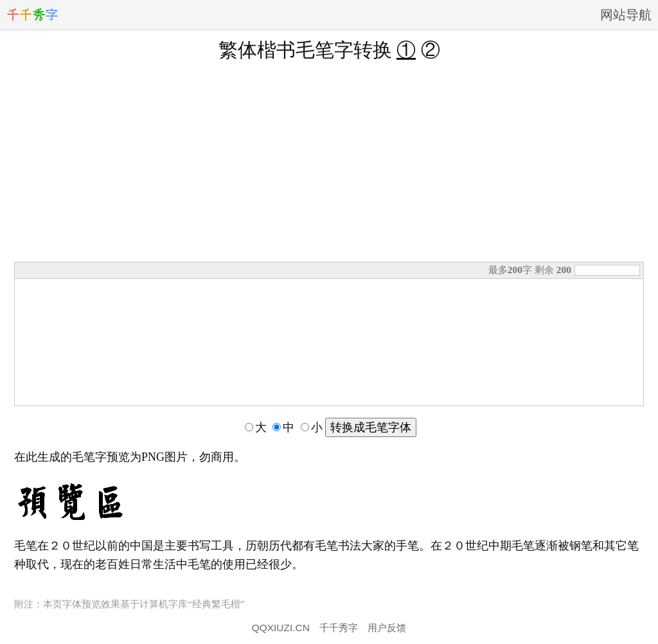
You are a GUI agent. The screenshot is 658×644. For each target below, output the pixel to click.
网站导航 (626, 15)
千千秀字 (339, 628)
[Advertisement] (329, 160)
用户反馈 (387, 628)
